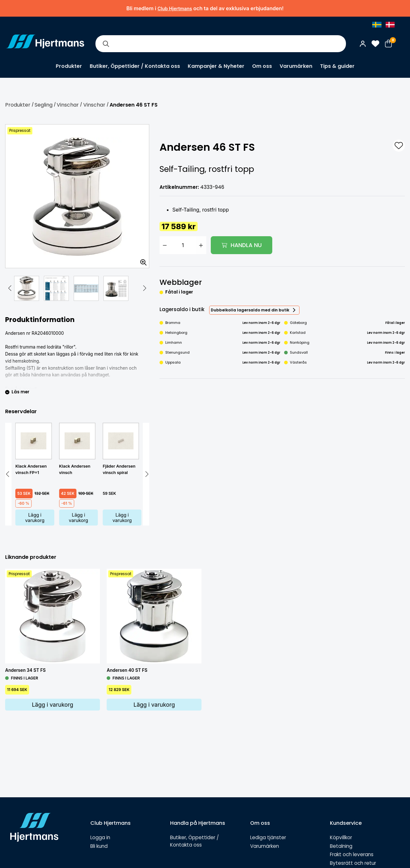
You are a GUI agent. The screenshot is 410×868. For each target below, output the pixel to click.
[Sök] (106, 44)
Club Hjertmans (175, 8)
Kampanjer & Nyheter (216, 66)
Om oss (262, 66)
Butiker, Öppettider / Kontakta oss (135, 66)
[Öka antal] (201, 245)
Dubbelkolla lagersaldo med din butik (250, 310)
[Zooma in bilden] (141, 260)
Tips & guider (337, 66)
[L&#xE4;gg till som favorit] (399, 146)
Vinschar (68, 105)
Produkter (69, 66)
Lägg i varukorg (35, 518)
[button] (10, 288)
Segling (44, 105)
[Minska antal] (165, 245)
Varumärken (296, 66)
